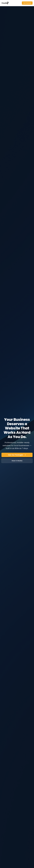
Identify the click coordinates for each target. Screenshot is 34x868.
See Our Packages (17, 455)
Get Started (27, 3)
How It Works (17, 461)
